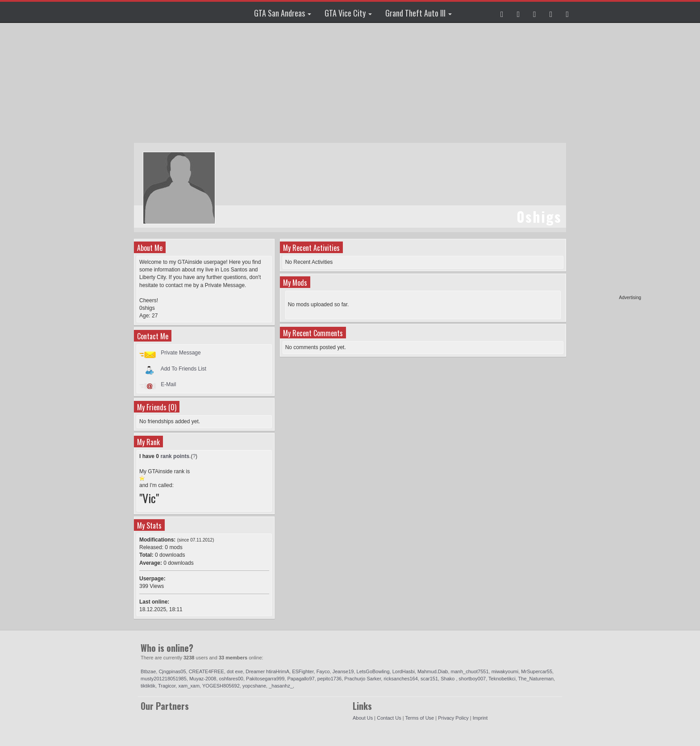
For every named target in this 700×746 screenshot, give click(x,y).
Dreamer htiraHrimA (267, 671)
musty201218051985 (164, 679)
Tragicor (167, 686)
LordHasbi (404, 671)
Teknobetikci (502, 679)
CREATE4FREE (206, 671)
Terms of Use (419, 718)
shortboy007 (473, 679)
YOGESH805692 (221, 686)
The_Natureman (536, 679)
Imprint (480, 718)
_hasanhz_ (281, 686)
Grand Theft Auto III (419, 13)
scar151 (429, 679)
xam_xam (189, 686)
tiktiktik (148, 686)
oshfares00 (231, 679)
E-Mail (168, 384)
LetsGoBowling (373, 671)
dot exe (235, 671)
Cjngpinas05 (172, 671)
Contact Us (389, 718)
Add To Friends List (184, 368)
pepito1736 (329, 679)
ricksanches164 (400, 679)
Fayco (323, 671)
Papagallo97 (301, 679)
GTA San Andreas (283, 13)
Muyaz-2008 (203, 679)
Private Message (181, 353)
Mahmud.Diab (433, 671)
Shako (448, 679)
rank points (175, 456)
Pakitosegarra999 (265, 679)
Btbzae (148, 671)
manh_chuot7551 (470, 671)
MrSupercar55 (537, 671)
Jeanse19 (343, 671)
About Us (363, 718)
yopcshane (254, 686)
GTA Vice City (348, 13)
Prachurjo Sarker (362, 679)
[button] (502, 12)
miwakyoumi (505, 671)
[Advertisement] (607, 161)
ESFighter (303, 671)
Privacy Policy (453, 718)
